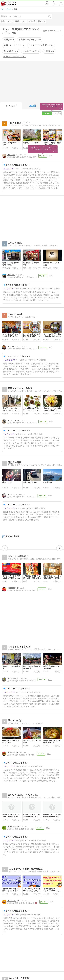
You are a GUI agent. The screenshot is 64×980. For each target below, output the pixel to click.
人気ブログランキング (8, 4)
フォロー (43, 156)
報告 (50, 156)
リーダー (47, 5)
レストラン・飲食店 (41, 45)
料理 (9, 40)
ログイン (54, 5)
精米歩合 (32, 21)
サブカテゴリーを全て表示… (15, 57)
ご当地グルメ (31, 51)
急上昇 (33, 106)
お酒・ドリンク (14, 45)
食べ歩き (11, 51)
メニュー (61, 5)
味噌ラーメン (21, 21)
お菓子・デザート (30, 40)
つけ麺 (49, 51)
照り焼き (42, 21)
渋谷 (3, 21)
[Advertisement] (32, 81)
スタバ (10, 21)
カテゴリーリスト (51, 31)
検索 (51, 16)
